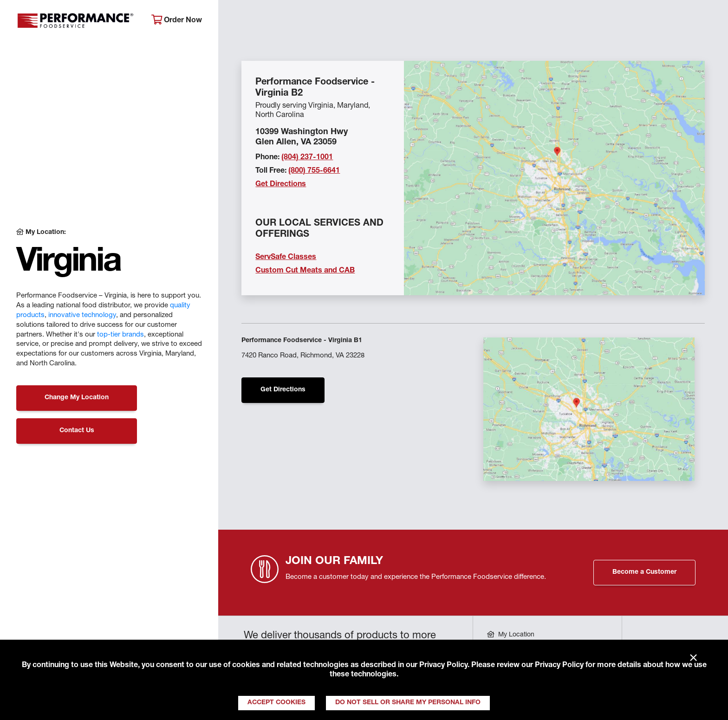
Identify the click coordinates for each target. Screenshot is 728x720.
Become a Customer (644, 572)
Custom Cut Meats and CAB (305, 271)
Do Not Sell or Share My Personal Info (408, 703)
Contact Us (77, 431)
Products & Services (374, 21)
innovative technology (82, 315)
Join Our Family (637, 21)
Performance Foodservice (77, 21)
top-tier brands (120, 335)
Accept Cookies (276, 703)
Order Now (177, 20)
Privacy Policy (443, 666)
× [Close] (693, 658)
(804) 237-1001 (307, 158)
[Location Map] (554, 178)
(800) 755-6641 (314, 171)
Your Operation (470, 21)
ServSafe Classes (286, 258)
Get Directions (281, 185)
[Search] (705, 22)
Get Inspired (553, 21)
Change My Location (77, 398)
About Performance (270, 21)
